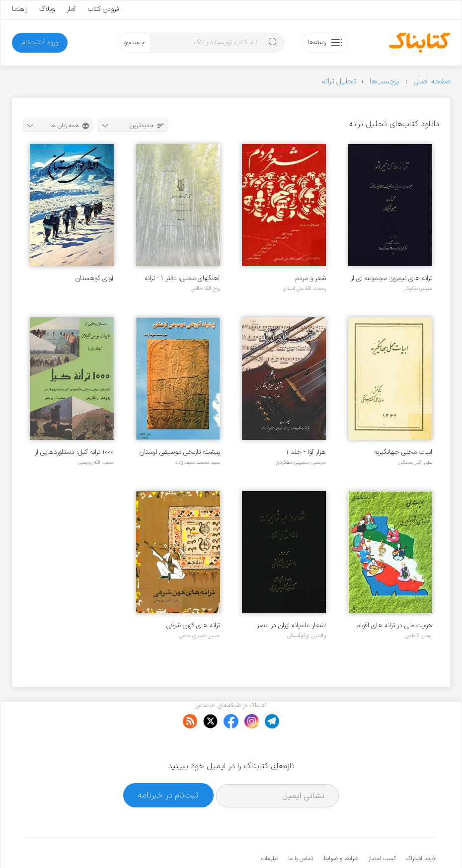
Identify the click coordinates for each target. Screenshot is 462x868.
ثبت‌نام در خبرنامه (168, 765)
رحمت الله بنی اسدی (304, 289)
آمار (71, 9)
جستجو (134, 42)
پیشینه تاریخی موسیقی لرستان (180, 452)
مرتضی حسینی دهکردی (301, 462)
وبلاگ (47, 9)
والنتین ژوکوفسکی (307, 636)
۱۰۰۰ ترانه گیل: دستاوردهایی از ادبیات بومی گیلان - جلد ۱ (74, 452)
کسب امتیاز (382, 828)
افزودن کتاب (104, 9)
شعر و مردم (311, 278)
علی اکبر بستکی (416, 462)
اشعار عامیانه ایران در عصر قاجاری (291, 625)
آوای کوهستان (95, 278)
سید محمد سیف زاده (198, 462)
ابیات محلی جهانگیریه (403, 452)
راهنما (20, 9)
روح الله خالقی (205, 289)
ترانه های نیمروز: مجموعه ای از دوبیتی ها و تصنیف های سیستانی (391, 278)
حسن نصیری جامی (199, 636)
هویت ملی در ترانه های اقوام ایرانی (394, 625)
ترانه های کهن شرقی (193, 625)
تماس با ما (301, 828)
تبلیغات (270, 828)
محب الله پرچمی (96, 462)
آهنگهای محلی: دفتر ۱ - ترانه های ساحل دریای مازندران (182, 278)
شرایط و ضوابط (341, 828)
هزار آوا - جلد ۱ (306, 452)
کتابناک (383, 844)
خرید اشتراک (421, 828)
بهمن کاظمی (419, 636)
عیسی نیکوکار (418, 289)
